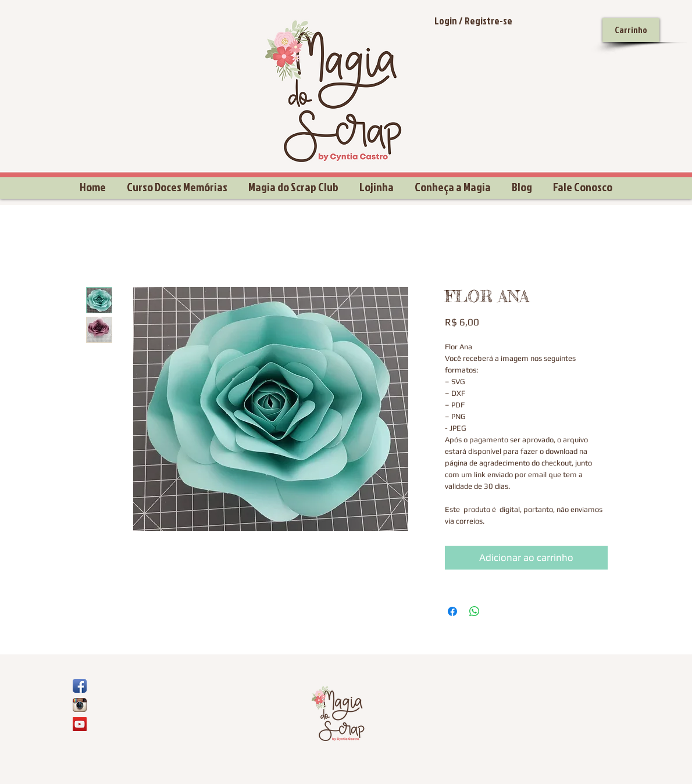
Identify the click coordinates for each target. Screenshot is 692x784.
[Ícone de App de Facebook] (80, 686)
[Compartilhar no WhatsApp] (475, 611)
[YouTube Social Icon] (80, 724)
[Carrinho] (631, 30)
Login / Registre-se (473, 21)
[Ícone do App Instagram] (80, 705)
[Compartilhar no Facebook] (452, 611)
